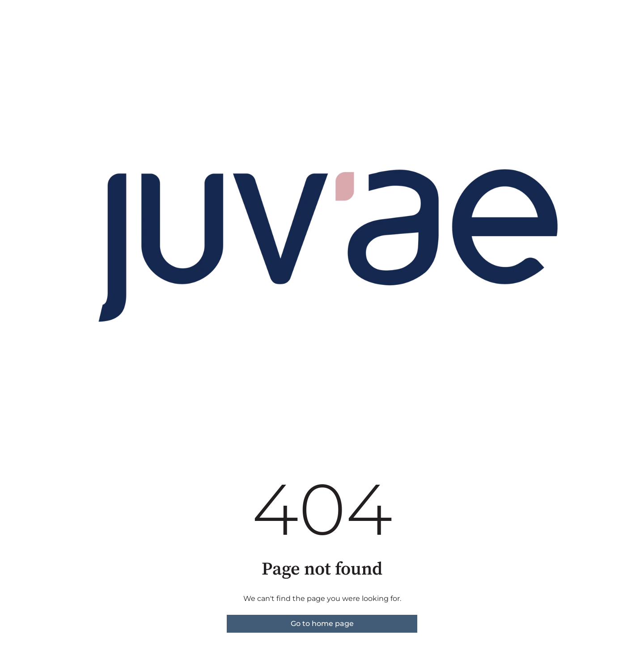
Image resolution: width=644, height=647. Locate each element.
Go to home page (322, 624)
